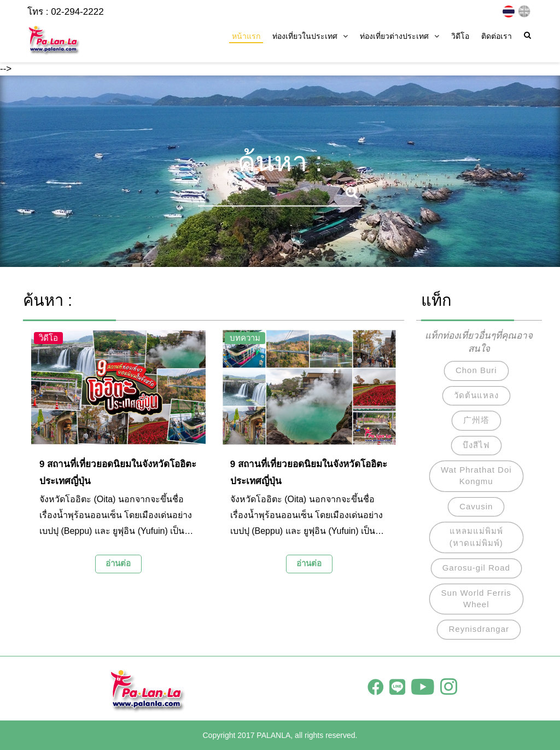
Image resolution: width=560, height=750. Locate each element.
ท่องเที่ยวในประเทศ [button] (310, 36)
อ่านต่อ (118, 563)
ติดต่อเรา (497, 36)
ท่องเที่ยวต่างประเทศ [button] (399, 36)
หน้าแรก (246, 36)
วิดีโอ (460, 36)
